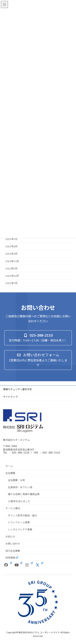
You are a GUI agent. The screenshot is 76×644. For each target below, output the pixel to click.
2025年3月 (11, 254)
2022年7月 (11, 283)
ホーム (9, 468)
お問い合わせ (13, 545)
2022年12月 (12, 276)
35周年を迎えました (19, 503)
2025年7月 (11, 239)
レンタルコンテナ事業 (20, 531)
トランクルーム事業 (19, 524)
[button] (38, 338)
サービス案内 (13, 510)
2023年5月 (11, 268)
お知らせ (10, 538)
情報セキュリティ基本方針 (18, 389)
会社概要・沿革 (16, 482)
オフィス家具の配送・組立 (22, 517)
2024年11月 (12, 261)
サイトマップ (10, 397)
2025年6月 (11, 246)
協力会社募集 (13, 552)
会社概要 (10, 475)
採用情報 (12, 559)
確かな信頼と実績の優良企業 (24, 496)
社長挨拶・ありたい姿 (20, 489)
